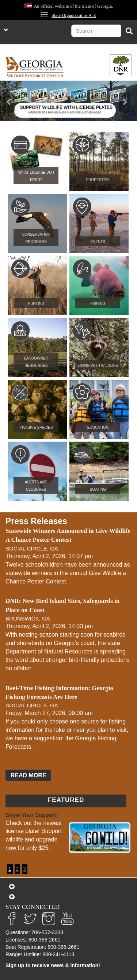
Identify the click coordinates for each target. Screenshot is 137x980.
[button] (10, 101)
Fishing (98, 304)
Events (98, 242)
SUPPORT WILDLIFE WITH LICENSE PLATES (66, 107)
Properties (98, 180)
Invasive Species (36, 428)
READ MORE (28, 775)
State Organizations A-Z (74, 15)
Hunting (36, 304)
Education (98, 428)
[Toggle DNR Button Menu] (121, 65)
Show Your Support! (32, 815)
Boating (98, 489)
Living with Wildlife (98, 366)
